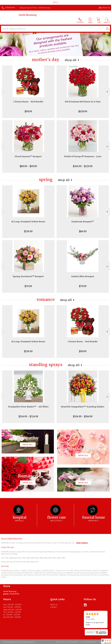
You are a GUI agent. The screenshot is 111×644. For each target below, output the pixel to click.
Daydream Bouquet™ (83, 222)
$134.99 (28, 231)
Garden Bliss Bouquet (83, 276)
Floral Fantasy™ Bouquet (28, 156)
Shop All (71, 60)
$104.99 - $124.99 (28, 416)
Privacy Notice (73, 642)
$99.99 (28, 111)
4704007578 (10, 8)
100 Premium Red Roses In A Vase (83, 102)
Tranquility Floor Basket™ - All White (28, 407)
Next (108, 92)
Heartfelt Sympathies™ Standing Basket (83, 407)
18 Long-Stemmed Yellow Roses (28, 222)
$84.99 (83, 231)
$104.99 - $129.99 (83, 166)
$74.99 (28, 286)
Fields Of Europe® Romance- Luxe (83, 156)
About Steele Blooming (12, 538)
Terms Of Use (60, 642)
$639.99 (83, 111)
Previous (3, 92)
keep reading (82, 543)
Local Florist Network (89, 642)
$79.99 (83, 286)
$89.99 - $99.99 (28, 166)
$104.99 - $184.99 (83, 416)
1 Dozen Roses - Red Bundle (28, 102)
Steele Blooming (28, 15)
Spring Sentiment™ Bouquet (28, 276)
